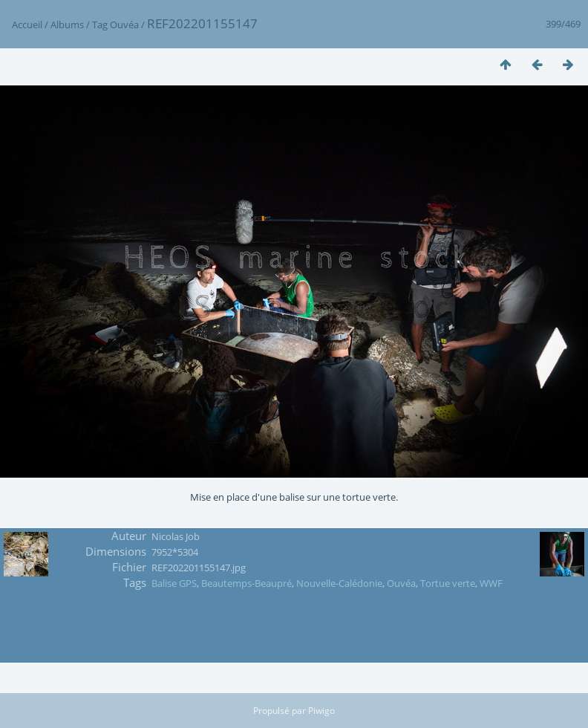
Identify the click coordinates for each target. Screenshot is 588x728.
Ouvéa (124, 25)
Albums (67, 25)
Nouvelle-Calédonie (339, 583)
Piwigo (321, 711)
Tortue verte (448, 583)
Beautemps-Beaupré (246, 583)
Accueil (27, 25)
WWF (491, 583)
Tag (100, 25)
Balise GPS (174, 583)
